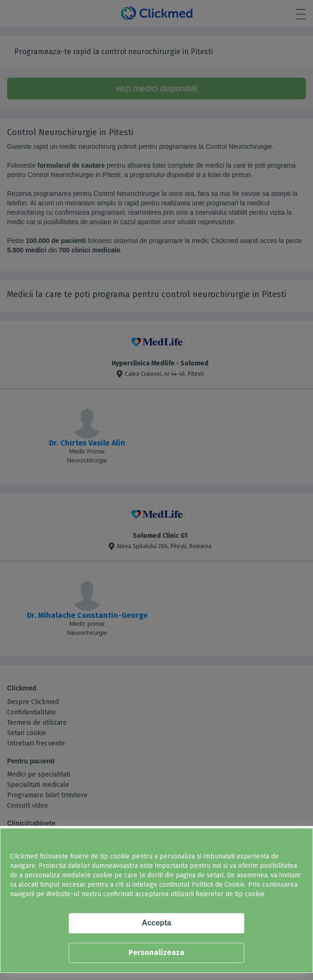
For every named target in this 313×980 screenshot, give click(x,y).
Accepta (156, 923)
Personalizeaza (156, 952)
